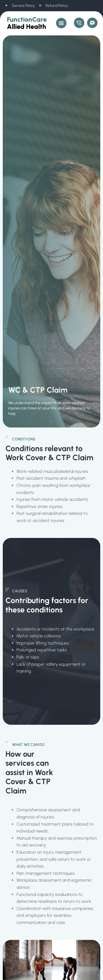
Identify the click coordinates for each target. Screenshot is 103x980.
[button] (61, 23)
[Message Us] (92, 23)
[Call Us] (79, 23)
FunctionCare (27, 23)
